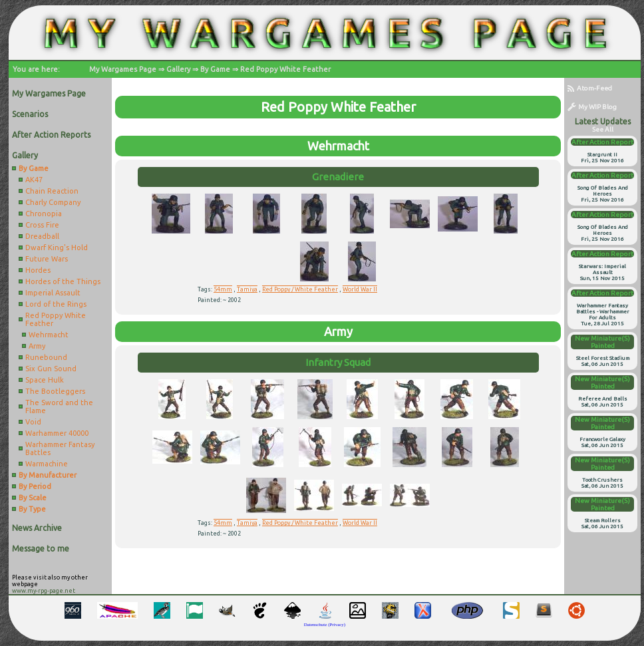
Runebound (46, 357)
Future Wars (47, 259)
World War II (360, 289)
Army (37, 346)
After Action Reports (51, 135)
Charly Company (53, 202)
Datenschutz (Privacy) (325, 625)
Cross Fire (42, 225)
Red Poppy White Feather (285, 69)
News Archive (37, 528)
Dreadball (42, 236)
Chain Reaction (52, 191)
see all (603, 129)
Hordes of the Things (63, 281)
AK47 (34, 180)
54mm (223, 289)
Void (33, 422)
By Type (32, 509)
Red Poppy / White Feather (300, 289)
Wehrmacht (49, 335)
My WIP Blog (592, 107)
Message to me (41, 549)
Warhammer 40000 (57, 433)
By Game (215, 69)
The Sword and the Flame (59, 406)
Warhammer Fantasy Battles (60, 448)
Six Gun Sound (51, 369)
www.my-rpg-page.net (44, 591)
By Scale (33, 498)
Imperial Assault (53, 293)
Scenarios (30, 114)
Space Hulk (45, 380)
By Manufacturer (48, 475)
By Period (35, 486)
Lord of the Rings (56, 304)
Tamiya (247, 289)
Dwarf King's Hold (57, 247)
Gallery (178, 69)
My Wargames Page (123, 69)
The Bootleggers (55, 391)
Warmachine (47, 464)
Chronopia (44, 214)
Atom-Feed (590, 88)
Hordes (38, 270)
